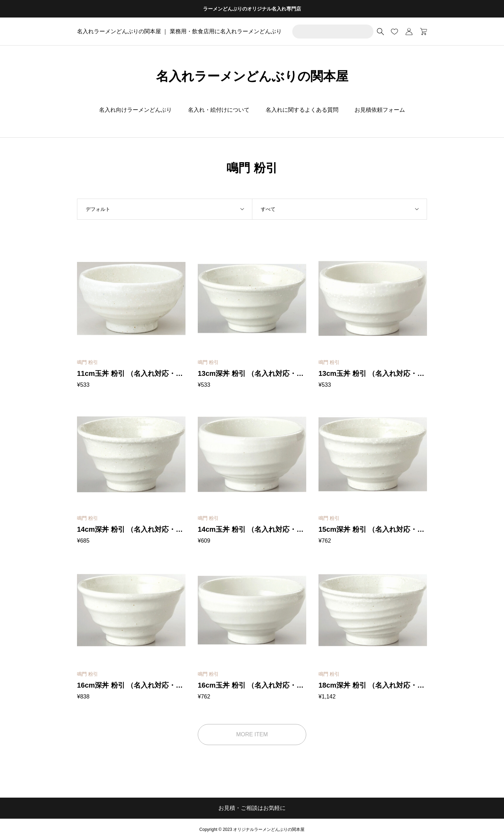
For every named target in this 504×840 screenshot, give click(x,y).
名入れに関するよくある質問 (302, 110)
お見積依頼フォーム (380, 110)
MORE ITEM (252, 734)
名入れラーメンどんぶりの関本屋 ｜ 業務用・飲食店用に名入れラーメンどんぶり (179, 31)
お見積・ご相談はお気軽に (252, 808)
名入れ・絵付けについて (219, 110)
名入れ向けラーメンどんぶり (135, 110)
